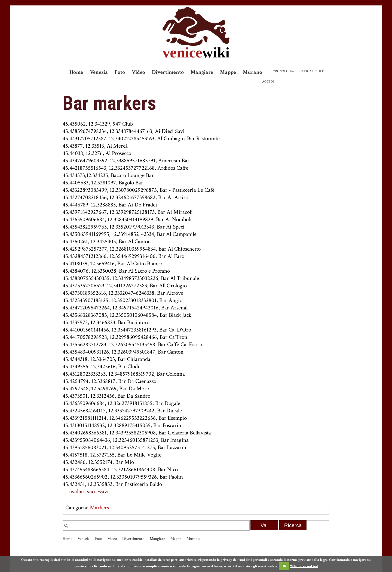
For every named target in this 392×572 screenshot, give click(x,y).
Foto (120, 72)
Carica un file (312, 71)
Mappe (228, 72)
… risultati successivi (86, 492)
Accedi (268, 82)
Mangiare (202, 72)
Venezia (99, 72)
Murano (252, 72)
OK (284, 566)
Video (138, 72)
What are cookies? (304, 566)
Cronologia (283, 71)
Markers (99, 508)
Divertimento (168, 72)
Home (76, 72)
